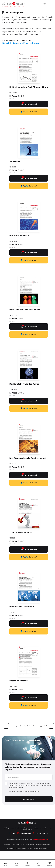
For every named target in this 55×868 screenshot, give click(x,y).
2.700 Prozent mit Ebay (21, 532)
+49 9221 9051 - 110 (42, 833)
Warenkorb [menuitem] (50, 864)
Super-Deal (15, 161)
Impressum (7, 845)
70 (33, 726)
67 (21, 726)
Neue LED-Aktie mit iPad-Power (25, 310)
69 (29, 726)
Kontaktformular (26, 833)
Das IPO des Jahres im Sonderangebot (28, 458)
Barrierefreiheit (30, 845)
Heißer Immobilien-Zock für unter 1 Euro (29, 87)
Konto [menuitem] (16, 864)
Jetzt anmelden (29, 799)
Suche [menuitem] (39, 864)
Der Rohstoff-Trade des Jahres (24, 384)
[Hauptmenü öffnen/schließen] (52, 4)
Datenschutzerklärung (31, 791)
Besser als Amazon (19, 681)
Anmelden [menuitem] (45, 4)
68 (25, 726)
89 (46, 726)
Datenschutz (16, 845)
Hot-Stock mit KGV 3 (19, 236)
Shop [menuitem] (5, 864)
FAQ (14, 833)
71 (36, 726)
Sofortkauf (29, 112)
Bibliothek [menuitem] (27, 864)
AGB (23, 845)
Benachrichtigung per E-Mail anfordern (21, 43)
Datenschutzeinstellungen (44, 845)
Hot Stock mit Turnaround (22, 607)
